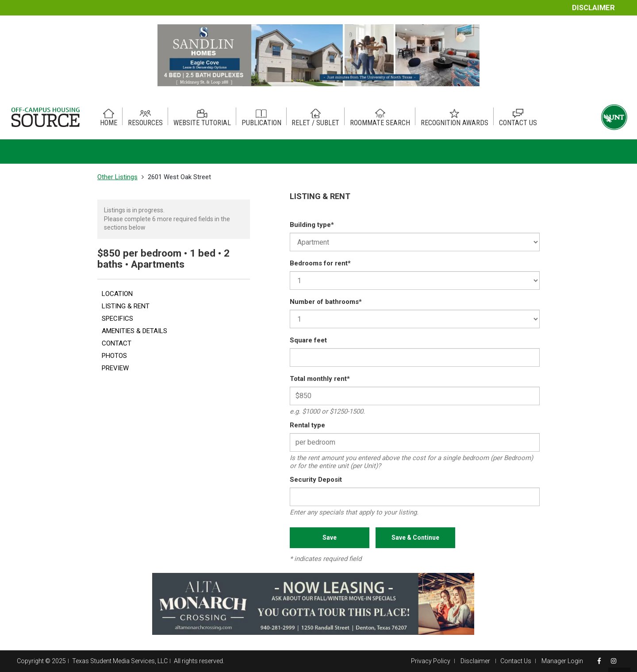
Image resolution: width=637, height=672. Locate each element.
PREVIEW (115, 368)
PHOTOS (114, 356)
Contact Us (516, 661)
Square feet (308, 340)
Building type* (312, 225)
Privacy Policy (431, 661)
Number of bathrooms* (326, 302)
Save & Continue (415, 538)
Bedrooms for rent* (320, 263)
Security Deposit (316, 480)
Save (330, 538)
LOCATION (117, 294)
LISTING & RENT (126, 306)
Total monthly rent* (320, 379)
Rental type (307, 425)
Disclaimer (593, 8)
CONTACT (117, 343)
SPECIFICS (117, 319)
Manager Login (562, 661)
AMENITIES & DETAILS (134, 331)
